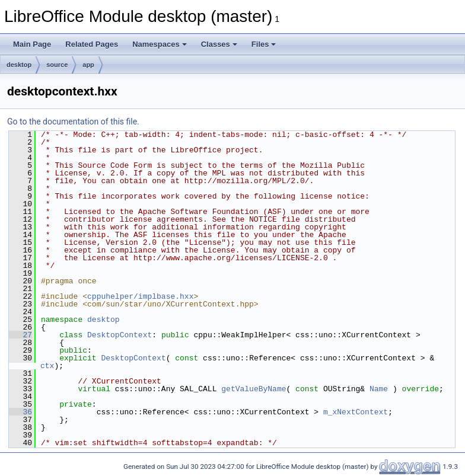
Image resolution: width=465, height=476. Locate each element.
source (57, 65)
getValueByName (254, 389)
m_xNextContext (356, 412)
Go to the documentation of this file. (73, 122)
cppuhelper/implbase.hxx (140, 296)
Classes (219, 44)
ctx (47, 366)
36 (20, 412)
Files (264, 44)
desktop (19, 65)
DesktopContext (120, 335)
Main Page (32, 44)
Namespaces (160, 44)
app (88, 65)
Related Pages (92, 44)
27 (20, 335)
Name (379, 389)
